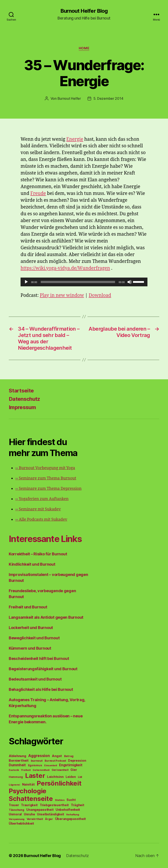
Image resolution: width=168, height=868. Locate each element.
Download (100, 295)
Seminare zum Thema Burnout (46, 478)
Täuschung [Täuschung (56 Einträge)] (17, 810)
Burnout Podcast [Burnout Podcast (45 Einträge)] (55, 761)
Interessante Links (45, 539)
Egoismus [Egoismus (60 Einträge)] (35, 765)
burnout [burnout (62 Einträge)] (37, 761)
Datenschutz (24, 399)
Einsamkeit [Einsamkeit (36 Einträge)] (51, 766)
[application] (84, 282)
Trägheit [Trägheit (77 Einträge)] (78, 805)
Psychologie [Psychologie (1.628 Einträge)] (28, 791)
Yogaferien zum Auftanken (42, 499)
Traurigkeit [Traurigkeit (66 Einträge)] (29, 805)
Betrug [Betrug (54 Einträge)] (69, 756)
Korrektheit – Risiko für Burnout (38, 554)
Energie (75, 139)
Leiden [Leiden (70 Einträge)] (71, 777)
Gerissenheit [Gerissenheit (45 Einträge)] (60, 770)
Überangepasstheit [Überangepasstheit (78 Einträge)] (70, 819)
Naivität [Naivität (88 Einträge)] (28, 784)
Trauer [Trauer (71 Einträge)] (14, 805)
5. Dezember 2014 (108, 98)
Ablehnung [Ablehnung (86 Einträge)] (17, 756)
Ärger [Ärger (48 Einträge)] (49, 819)
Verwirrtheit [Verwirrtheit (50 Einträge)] (35, 819)
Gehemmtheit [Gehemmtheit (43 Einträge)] (41, 770)
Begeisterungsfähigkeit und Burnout (43, 669)
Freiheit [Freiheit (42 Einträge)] (26, 770)
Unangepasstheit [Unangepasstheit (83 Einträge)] (40, 810)
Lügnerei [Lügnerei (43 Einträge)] (14, 785)
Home (84, 48)
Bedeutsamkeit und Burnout (35, 679)
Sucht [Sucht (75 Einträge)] (71, 800)
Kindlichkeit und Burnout (32, 564)
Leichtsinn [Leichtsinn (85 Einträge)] (55, 777)
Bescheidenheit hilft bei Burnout (39, 659)
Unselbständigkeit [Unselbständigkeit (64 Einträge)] (50, 814)
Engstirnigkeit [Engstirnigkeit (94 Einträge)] (71, 765)
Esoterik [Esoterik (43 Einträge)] (14, 770)
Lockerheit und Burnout (31, 628)
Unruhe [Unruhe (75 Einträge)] (29, 814)
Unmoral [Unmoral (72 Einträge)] (15, 814)
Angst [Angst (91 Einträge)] (57, 756)
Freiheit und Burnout (28, 607)
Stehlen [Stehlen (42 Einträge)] (60, 800)
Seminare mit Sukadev (38, 509)
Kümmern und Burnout (30, 648)
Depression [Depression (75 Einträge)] (77, 760)
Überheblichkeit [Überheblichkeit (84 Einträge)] (21, 823)
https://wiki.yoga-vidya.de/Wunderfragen (65, 268)
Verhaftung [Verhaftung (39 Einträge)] (73, 815)
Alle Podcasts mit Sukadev (41, 520)
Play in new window (62, 295)
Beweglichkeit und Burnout (34, 638)
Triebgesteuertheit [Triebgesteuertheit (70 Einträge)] (54, 805)
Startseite (21, 391)
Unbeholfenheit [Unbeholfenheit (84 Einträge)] (68, 810)
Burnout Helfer (69, 98)
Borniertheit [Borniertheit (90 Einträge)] (19, 760)
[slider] (78, 282)
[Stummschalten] (129, 282)
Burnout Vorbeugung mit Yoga (45, 468)
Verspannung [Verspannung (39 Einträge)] (17, 819)
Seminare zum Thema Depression (48, 489)
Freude (38, 193)
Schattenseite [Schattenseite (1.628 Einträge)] (31, 799)
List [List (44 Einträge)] (80, 777)
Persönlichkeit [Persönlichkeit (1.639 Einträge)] (59, 783)
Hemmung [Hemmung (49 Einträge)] (16, 777)
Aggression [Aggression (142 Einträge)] (39, 756)
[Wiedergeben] (26, 282)
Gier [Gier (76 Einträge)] (74, 770)
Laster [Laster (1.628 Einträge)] (35, 776)
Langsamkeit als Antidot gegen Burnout (46, 617)
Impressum (22, 407)
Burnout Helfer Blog (84, 11)
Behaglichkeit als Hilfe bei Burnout (41, 689)
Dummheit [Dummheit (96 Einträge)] (17, 765)
